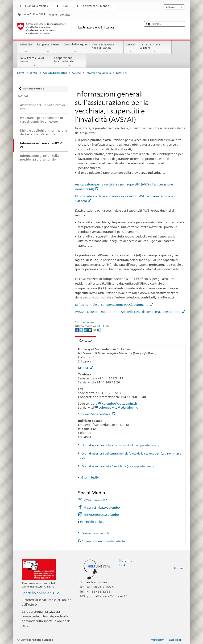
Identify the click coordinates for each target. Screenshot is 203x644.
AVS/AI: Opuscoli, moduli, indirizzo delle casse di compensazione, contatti (130, 312)
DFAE (65, 6)
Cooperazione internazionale (69, 62)
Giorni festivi (90, 477)
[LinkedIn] (86, 330)
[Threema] (91, 330)
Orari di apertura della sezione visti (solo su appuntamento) (120, 445)
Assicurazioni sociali (55, 73)
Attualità (26, 48)
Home (21, 73)
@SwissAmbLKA (96, 500)
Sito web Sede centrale (97, 414)
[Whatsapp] (95, 330)
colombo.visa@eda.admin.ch (119, 407)
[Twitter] (82, 330)
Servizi (130, 48)
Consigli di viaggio (75, 48)
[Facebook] (77, 330)
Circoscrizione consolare (97, 533)
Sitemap (179, 568)
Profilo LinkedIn (96, 522)
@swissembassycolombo (101, 515)
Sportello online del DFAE (41, 593)
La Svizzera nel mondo (95, 6)
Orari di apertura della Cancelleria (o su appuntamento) (118, 466)
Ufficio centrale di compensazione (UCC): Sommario (114, 305)
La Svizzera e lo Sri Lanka (35, 62)
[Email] (99, 330)
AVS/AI (76, 73)
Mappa (85, 368)
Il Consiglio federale (37, 6)
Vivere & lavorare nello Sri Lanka (106, 48)
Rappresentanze (48, 48)
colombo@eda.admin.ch (120, 403)
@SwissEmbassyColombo (102, 507)
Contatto (84, 340)
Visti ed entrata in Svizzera (154, 48)
